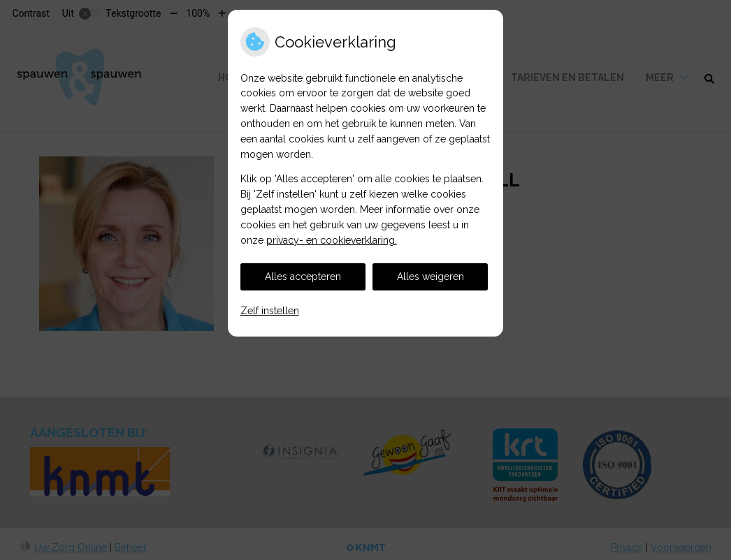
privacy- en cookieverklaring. (332, 240)
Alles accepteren (303, 277)
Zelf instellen (270, 311)
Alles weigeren (430, 277)
